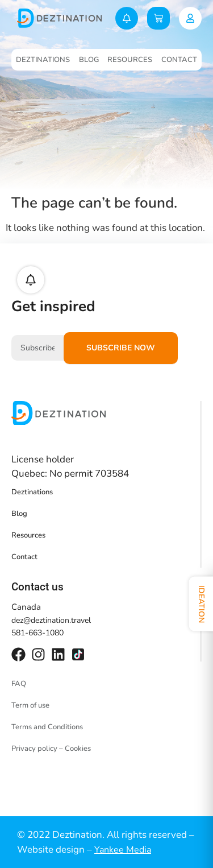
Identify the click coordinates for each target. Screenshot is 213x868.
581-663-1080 (37, 633)
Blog (89, 60)
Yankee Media (123, 850)
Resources (130, 60)
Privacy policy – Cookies (51, 749)
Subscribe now (121, 348)
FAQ (19, 684)
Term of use (30, 705)
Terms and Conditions (47, 727)
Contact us (37, 587)
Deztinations (43, 60)
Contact (179, 60)
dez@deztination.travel (51, 620)
